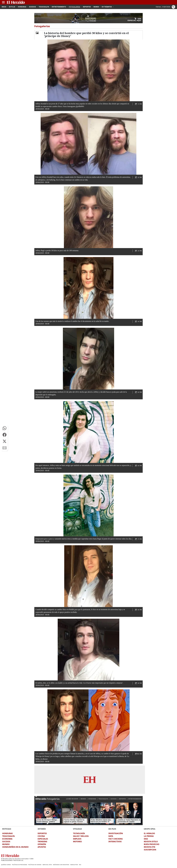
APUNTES (42, 847)
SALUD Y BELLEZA (81, 836)
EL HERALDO (149, 833)
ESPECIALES (43, 839)
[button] (5, 428)
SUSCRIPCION (150, 850)
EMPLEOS (77, 839)
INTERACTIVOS (115, 842)
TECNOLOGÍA (79, 833)
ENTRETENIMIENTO (135, 799)
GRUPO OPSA (150, 829)
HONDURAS (92, 799)
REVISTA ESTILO (151, 842)
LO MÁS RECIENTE (72, 799)
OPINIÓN (42, 844)
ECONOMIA (7, 839)
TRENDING (42, 842)
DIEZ (146, 839)
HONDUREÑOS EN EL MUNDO (15, 847)
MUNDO (83, 799)
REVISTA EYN (149, 847)
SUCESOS (114, 799)
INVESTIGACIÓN (116, 833)
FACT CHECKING (116, 839)
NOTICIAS (7, 829)
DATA (111, 836)
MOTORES (77, 842)
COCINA (41, 836)
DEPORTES (122, 799)
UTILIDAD (77, 829)
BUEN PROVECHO (151, 844)
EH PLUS (112, 829)
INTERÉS (42, 829)
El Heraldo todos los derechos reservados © (17, 859)
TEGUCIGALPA (103, 799)
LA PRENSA (149, 836)
